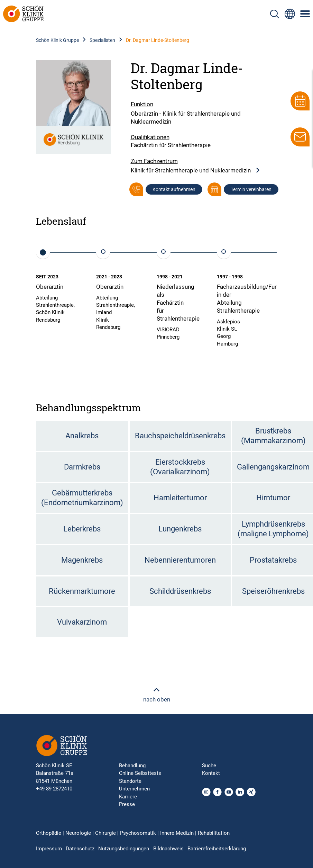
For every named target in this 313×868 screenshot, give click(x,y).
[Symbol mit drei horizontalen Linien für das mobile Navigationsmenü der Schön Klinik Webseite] (305, 14)
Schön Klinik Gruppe (57, 40)
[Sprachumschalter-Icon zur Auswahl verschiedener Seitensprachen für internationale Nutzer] (290, 14)
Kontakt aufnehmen (174, 189)
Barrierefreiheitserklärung (217, 849)
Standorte (130, 781)
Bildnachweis (168, 849)
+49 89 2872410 (54, 789)
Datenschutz (80, 849)
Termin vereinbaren (251, 189)
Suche (209, 766)
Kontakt (211, 773)
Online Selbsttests (140, 773)
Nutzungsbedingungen (124, 849)
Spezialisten (102, 40)
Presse (127, 804)
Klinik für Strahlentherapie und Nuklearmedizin (196, 171)
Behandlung (132, 766)
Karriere (128, 797)
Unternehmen (134, 789)
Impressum (49, 849)
